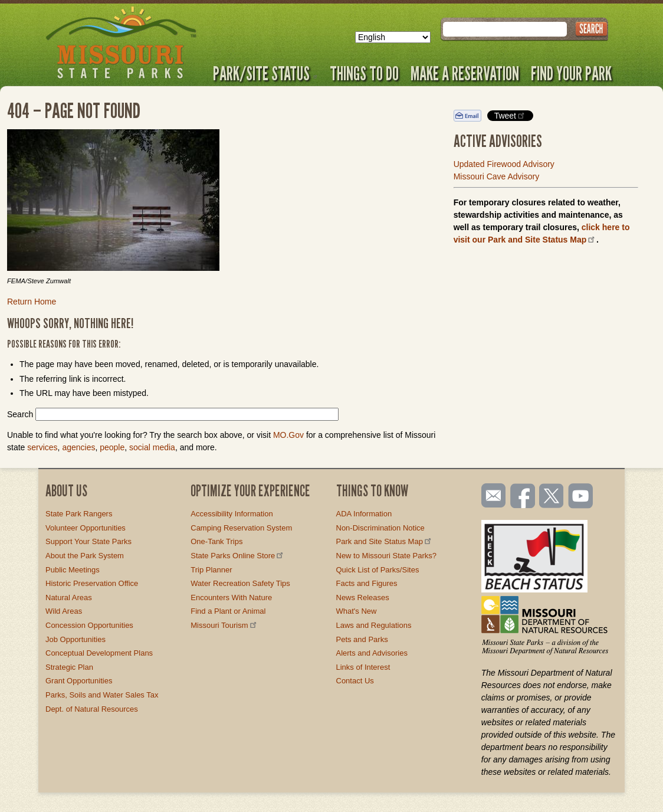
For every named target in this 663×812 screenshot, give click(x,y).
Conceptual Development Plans (99, 653)
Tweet (510, 115)
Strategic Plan (69, 667)
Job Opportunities (76, 639)
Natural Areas (69, 597)
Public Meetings (73, 570)
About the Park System (85, 556)
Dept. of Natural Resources (92, 709)
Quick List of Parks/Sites (378, 570)
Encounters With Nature (231, 597)
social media (152, 447)
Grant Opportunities (79, 681)
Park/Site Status (265, 73)
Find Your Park (571, 73)
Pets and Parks (362, 639)
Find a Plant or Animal (228, 611)
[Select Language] (393, 37)
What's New (357, 611)
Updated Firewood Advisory (504, 164)
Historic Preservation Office (92, 583)
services (42, 447)
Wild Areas (64, 611)
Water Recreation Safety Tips (240, 583)
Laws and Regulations (374, 625)
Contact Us (355, 681)
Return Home (32, 302)
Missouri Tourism (224, 625)
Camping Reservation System (241, 528)
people (112, 447)
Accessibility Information (232, 514)
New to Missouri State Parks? (387, 556)
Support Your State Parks (88, 541)
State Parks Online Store (238, 556)
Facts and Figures (367, 583)
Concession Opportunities (89, 625)
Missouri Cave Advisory (497, 176)
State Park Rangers (79, 514)
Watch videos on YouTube (581, 497)
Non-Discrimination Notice (380, 528)
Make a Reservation (465, 73)
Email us (491, 496)
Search (20, 414)
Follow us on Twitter (550, 497)
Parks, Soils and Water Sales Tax (102, 695)
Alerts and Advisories (372, 653)
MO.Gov (288, 435)
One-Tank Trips (216, 541)
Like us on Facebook (523, 497)
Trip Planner (211, 570)
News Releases (363, 597)
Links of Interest (363, 667)
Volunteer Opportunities (86, 528)
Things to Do (364, 73)
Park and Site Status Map (385, 541)
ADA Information (364, 514)
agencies (78, 447)
